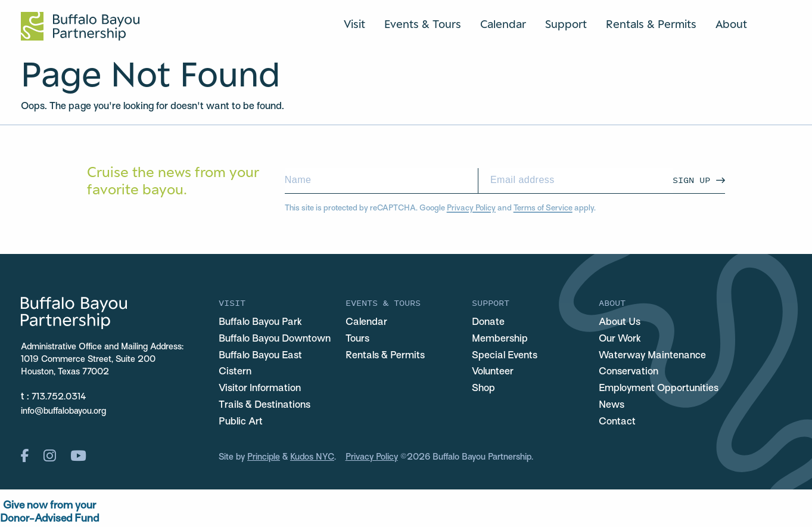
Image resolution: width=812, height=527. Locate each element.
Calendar (503, 24)
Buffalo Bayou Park (260, 323)
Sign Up (691, 180)
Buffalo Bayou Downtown (275, 339)
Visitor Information (260, 389)
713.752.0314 (59, 397)
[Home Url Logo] (80, 26)
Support (566, 24)
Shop (483, 389)
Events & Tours (423, 24)
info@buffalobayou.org (63, 411)
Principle (264, 457)
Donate (488, 323)
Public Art (241, 422)
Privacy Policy (471, 208)
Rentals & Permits (651, 24)
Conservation (629, 372)
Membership (500, 339)
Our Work (620, 339)
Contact (617, 422)
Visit (354, 24)
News (612, 405)
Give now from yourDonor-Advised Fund (49, 512)
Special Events (505, 356)
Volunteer (493, 372)
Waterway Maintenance (652, 356)
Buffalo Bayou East (260, 356)
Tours (357, 339)
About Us (620, 323)
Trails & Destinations (265, 405)
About (731, 24)
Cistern (235, 372)
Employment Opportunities (659, 389)
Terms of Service (543, 208)
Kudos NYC (312, 457)
